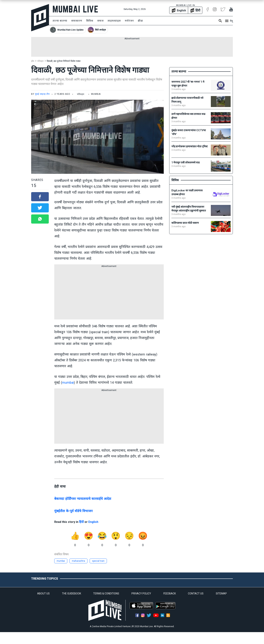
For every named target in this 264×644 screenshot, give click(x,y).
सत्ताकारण (77, 21)
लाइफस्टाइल (114, 21)
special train (98, 561)
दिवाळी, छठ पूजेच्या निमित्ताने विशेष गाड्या (64, 61)
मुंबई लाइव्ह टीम (42, 94)
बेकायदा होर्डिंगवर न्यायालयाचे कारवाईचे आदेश (83, 499)
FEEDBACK (170, 594)
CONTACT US (196, 594)
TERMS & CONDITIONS (106, 594)
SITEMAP (221, 594)
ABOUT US (43, 594)
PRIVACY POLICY (141, 594)
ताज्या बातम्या (60, 21)
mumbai (68, 382)
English (93, 522)
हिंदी (81, 522)
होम (33, 61)
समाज (100, 21)
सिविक (90, 21)
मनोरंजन (129, 21)
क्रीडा (140, 21)
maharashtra (78, 561)
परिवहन (40, 61)
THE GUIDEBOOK (71, 594)
